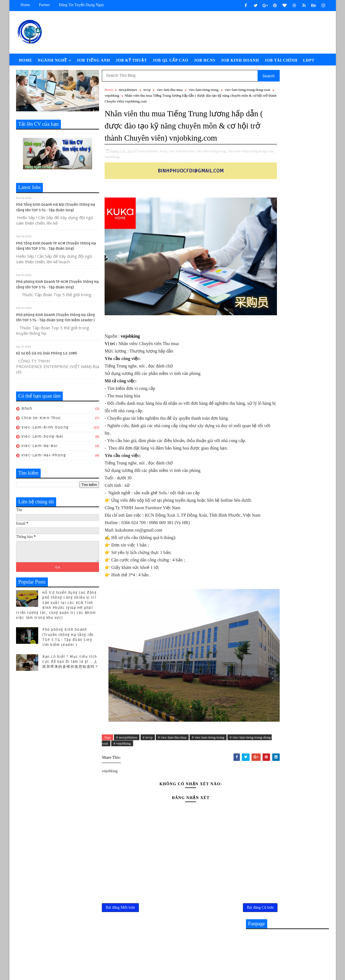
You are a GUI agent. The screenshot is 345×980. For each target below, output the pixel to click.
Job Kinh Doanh (240, 62)
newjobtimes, (149, 165)
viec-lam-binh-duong (46, 430)
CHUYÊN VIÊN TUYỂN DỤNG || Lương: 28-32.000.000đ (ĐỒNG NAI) (299, 588)
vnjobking (150, 98)
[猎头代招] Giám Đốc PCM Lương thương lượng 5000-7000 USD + (298, 611)
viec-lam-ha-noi (40, 449)
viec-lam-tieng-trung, (212, 165)
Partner (45, 5)
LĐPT (309, 62)
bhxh (27, 411)
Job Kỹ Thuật (131, 62)
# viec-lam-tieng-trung (208, 774)
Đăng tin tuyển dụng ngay (81, 5)
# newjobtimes (127, 774)
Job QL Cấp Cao (171, 62)
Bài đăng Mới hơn (121, 946)
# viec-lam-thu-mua (172, 774)
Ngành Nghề (53, 62)
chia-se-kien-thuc (42, 421)
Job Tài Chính (281, 62)
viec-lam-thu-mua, (182, 165)
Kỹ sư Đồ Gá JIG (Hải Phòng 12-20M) (47, 356)
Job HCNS (205, 62)
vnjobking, (153, 171)
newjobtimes (128, 92)
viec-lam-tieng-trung (204, 92)
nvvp (147, 92)
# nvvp (148, 774)
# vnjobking (154, 780)
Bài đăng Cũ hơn (224, 946)
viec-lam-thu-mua (170, 92)
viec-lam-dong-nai (43, 439)
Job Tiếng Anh (93, 62)
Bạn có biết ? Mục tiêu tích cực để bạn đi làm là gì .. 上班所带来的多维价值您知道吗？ (71, 664)
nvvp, (164, 165)
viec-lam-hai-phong (44, 458)
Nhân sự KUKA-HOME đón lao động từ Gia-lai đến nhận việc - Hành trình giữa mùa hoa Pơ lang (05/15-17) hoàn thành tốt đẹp (287, 638)
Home (25, 5)
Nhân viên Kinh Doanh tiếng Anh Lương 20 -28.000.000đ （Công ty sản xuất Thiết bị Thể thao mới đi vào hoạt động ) (287, 562)
